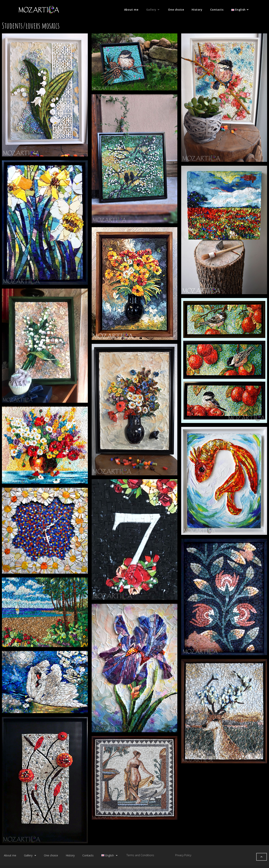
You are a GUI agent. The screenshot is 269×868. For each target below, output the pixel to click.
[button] (262, 857)
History (70, 855)
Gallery (30, 855)
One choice (51, 855)
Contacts (88, 855)
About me (10, 855)
